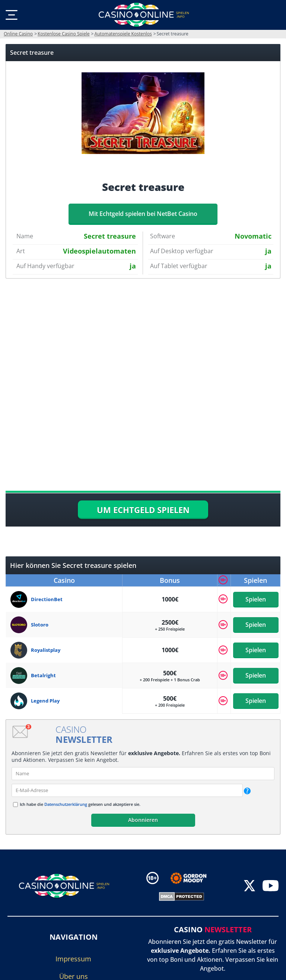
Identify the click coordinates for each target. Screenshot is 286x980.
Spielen (256, 599)
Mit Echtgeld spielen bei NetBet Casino (143, 214)
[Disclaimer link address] (194, 878)
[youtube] (271, 886)
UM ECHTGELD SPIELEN (143, 510)
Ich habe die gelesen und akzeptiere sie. (80, 804)
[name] (143, 774)
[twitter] (250, 886)
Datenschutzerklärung (66, 804)
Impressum (73, 959)
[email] (127, 790)
